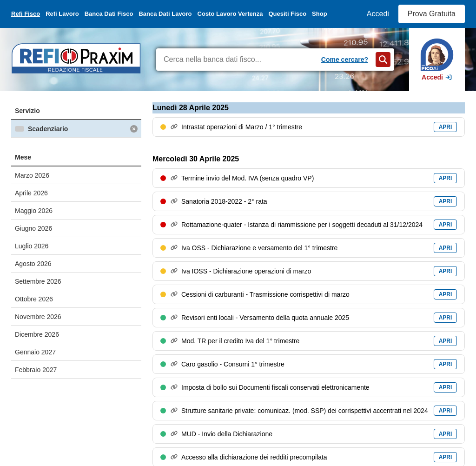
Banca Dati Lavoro (165, 14)
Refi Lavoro (62, 14)
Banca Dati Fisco (109, 14)
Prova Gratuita (432, 14)
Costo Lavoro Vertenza (230, 14)
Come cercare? (345, 60)
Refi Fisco (26, 14)
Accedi (378, 14)
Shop (320, 14)
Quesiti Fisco (287, 14)
